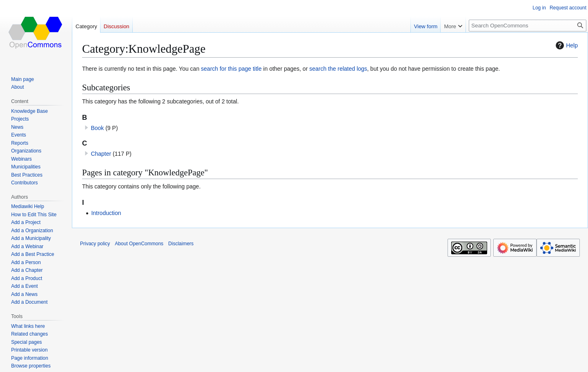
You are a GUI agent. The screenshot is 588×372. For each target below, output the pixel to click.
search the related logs (338, 69)
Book (97, 128)
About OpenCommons (139, 244)
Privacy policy (95, 244)
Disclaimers (181, 244)
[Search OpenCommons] (528, 26)
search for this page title (231, 69)
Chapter (101, 154)
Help (566, 45)
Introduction (106, 213)
